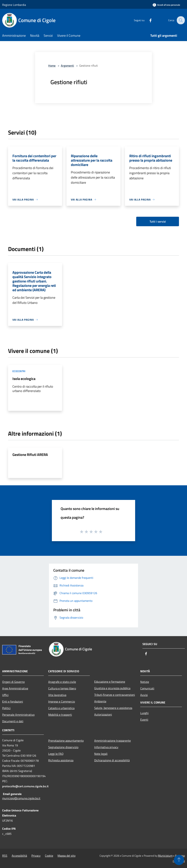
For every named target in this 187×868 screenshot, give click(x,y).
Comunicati (147, 688)
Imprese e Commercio (62, 701)
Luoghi (144, 713)
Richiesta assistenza (61, 760)
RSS (5, 856)
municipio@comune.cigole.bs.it (21, 798)
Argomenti (67, 66)
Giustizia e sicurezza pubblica (112, 688)
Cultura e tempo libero (62, 688)
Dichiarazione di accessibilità (112, 760)
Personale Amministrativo (18, 715)
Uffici (5, 695)
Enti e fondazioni (13, 701)
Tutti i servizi (158, 221)
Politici (6, 708)
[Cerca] (180, 20)
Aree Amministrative (15, 688)
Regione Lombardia (14, 5)
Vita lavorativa (57, 695)
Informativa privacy (106, 747)
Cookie (49, 856)
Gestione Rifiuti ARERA (30, 455)
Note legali (101, 754)
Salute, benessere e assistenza (113, 708)
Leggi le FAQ (56, 754)
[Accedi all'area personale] (166, 5)
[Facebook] (148, 20)
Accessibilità (19, 856)
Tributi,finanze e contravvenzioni (115, 695)
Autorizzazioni (103, 714)
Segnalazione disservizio (63, 747)
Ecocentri (19, 371)
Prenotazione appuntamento (66, 741)
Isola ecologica (24, 379)
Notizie (145, 682)
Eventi (144, 720)
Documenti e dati (13, 721)
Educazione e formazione (110, 682)
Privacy (36, 856)
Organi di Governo (13, 682)
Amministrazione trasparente (112, 741)
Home (52, 66)
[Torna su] (179, 860)
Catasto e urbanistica (61, 708)
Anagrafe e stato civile (62, 682)
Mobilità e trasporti (60, 715)
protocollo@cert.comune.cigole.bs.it (25, 786)
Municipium (165, 856)
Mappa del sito (66, 856)
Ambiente (100, 701)
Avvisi (144, 695)
